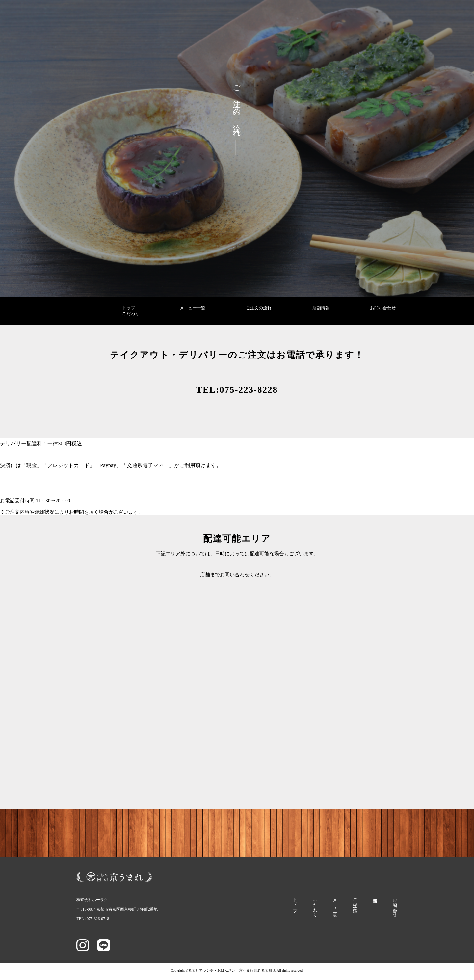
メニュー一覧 (193, 308)
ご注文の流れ (259, 308)
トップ (129, 308)
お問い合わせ (383, 308)
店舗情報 (321, 308)
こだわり (131, 314)
